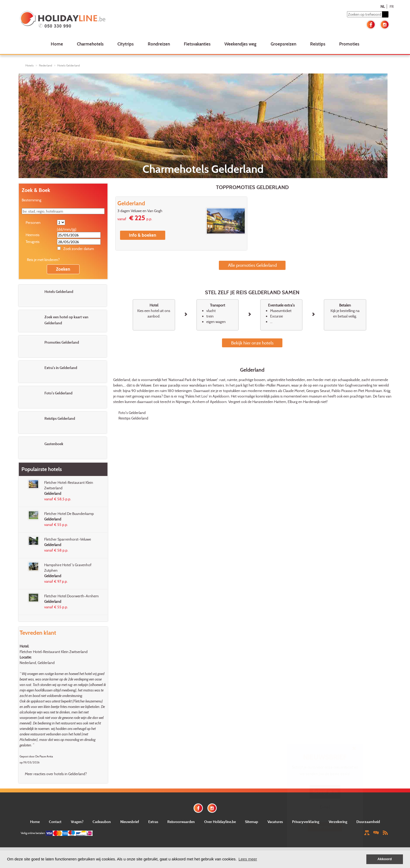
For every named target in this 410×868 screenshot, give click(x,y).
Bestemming (32, 200)
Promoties (349, 44)
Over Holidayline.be (220, 822)
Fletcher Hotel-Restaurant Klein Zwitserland (54, 652)
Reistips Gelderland (133, 418)
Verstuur (325, 827)
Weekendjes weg (240, 44)
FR (392, 6)
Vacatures (275, 822)
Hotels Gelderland (69, 65)
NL (383, 6)
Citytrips (126, 44)
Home (57, 44)
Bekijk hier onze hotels (252, 343)
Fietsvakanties (197, 44)
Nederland (45, 65)
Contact (55, 822)
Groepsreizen (283, 44)
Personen (33, 222)
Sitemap (252, 822)
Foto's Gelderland (132, 413)
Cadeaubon (102, 822)
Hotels (30, 65)
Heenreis (33, 235)
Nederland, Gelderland (37, 663)
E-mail (325, 807)
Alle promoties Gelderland (252, 265)
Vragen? (77, 822)
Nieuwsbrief (130, 822)
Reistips (318, 44)
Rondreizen (159, 44)
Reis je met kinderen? (43, 260)
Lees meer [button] (248, 859)
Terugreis (33, 242)
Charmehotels (90, 44)
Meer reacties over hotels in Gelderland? (56, 774)
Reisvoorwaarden (181, 822)
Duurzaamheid (368, 822)
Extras (153, 822)
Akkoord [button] (385, 859)
